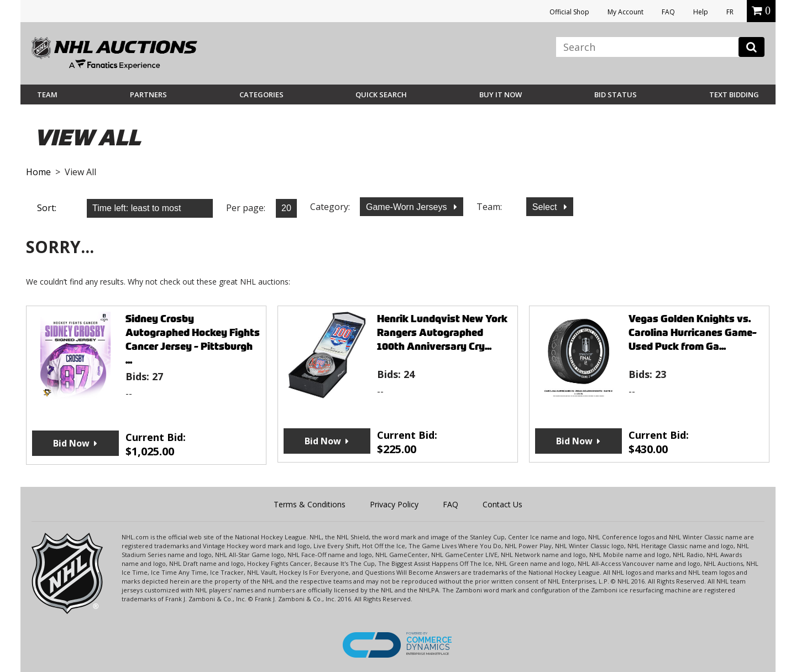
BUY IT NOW (501, 95)
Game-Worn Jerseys (408, 207)
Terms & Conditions (310, 504)
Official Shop (569, 12)
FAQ (668, 12)
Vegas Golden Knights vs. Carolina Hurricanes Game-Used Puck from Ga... (693, 332)
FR (730, 12)
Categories (261, 95)
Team (47, 95)
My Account (625, 12)
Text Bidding (734, 95)
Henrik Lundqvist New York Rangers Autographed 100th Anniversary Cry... (442, 332)
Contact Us (502, 504)
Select (546, 207)
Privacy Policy (394, 504)
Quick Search (381, 95)
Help (701, 12)
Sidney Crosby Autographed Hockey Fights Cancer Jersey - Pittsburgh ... (193, 339)
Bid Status (616, 95)
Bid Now (71, 443)
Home (38, 172)
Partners (148, 95)
